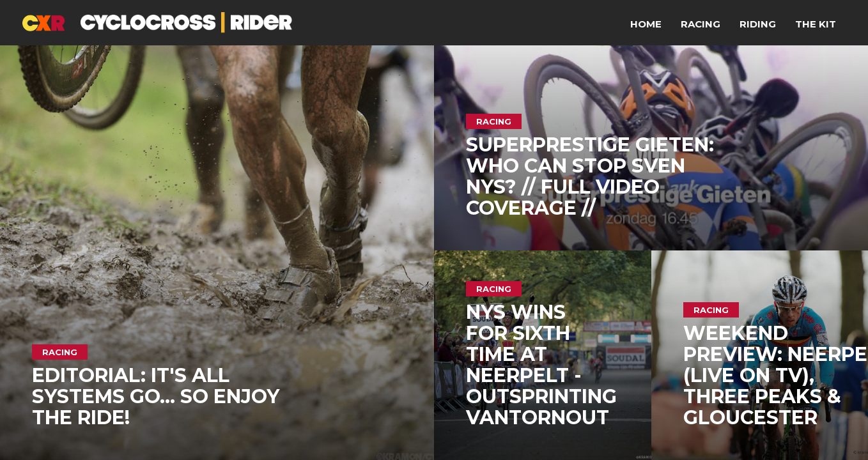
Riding (758, 24)
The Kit (816, 24)
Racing (701, 24)
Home (646, 24)
